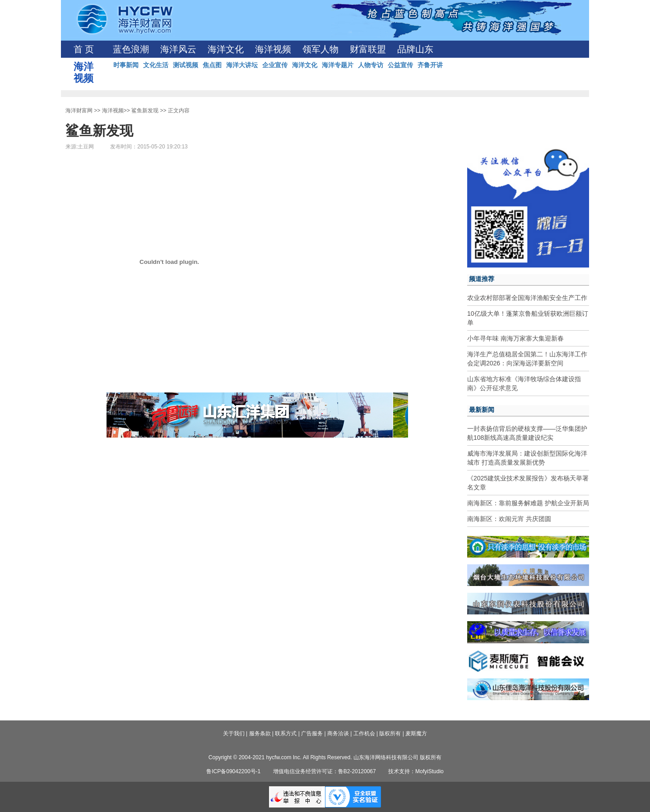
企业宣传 (275, 65)
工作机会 (364, 734)
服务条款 (260, 734)
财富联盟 (368, 49)
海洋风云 (178, 49)
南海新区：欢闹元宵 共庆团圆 (509, 519)
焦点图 (212, 65)
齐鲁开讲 (430, 65)
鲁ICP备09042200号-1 (233, 771)
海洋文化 (226, 49)
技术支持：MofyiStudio (416, 771)
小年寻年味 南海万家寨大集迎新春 (515, 338)
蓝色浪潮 (131, 49)
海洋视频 (273, 49)
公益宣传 (400, 65)
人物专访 (371, 65)
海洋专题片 (338, 65)
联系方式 (286, 734)
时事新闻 (126, 65)
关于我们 (234, 734)
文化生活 (156, 65)
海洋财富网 (79, 111)
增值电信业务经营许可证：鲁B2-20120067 (325, 771)
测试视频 (186, 65)
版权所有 (390, 734)
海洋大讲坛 (242, 65)
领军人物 (320, 49)
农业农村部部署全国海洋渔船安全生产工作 (527, 298)
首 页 (84, 49)
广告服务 (312, 734)
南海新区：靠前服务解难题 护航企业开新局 (528, 503)
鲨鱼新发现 (145, 111)
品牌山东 (415, 49)
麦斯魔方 (416, 734)
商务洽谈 (338, 734)
